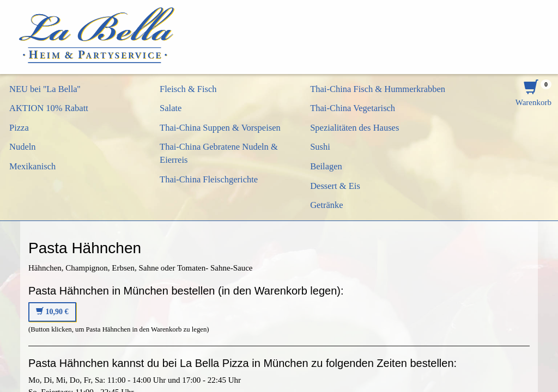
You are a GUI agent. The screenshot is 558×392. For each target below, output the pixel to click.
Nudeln (23, 147)
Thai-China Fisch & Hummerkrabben (378, 89)
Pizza (19, 128)
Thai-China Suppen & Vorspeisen (220, 128)
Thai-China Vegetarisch (353, 108)
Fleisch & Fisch (188, 89)
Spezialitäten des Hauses (354, 128)
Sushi (320, 147)
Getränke (326, 205)
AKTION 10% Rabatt (49, 108)
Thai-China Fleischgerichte (209, 179)
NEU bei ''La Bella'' (45, 89)
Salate (171, 108)
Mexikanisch (32, 166)
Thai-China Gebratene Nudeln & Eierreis (219, 153)
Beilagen (326, 166)
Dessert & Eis (335, 186)
